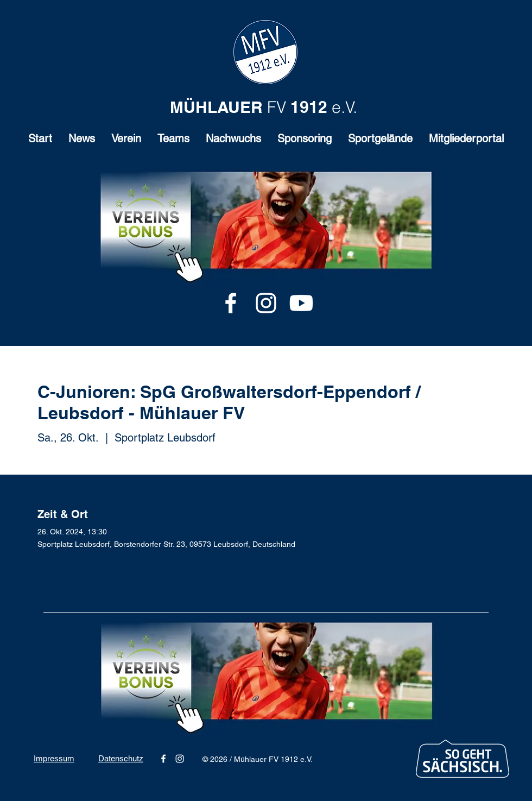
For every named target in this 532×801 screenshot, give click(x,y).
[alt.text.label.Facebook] (231, 303)
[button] (126, 142)
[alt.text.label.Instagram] (266, 303)
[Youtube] (301, 303)
